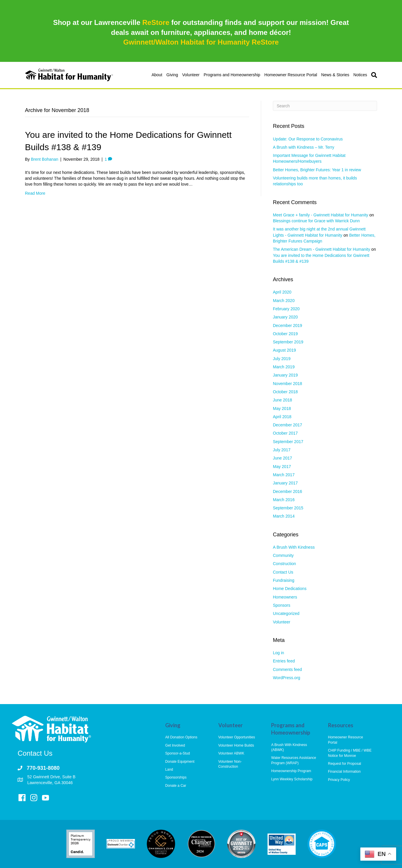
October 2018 (285, 392)
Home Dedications (290, 589)
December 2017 (288, 425)
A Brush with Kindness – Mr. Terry (304, 147)
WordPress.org (287, 678)
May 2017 (282, 467)
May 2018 (282, 408)
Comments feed (287, 669)
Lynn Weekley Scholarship (292, 779)
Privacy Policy (339, 780)
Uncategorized (286, 613)
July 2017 (282, 450)
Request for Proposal (345, 764)
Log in (278, 653)
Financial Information (344, 772)
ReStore (156, 22)
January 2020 (285, 317)
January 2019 (285, 375)
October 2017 (285, 433)
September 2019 (288, 342)
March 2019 (284, 367)
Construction (284, 564)
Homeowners (285, 597)
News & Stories (335, 75)
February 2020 (286, 309)
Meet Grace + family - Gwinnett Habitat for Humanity (321, 215)
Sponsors (282, 605)
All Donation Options (181, 737)
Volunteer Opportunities (237, 737)
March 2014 (284, 516)
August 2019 (284, 350)
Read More (35, 193)
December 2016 (288, 491)
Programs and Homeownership (232, 75)
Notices (360, 75)
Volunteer (191, 75)
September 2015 (288, 508)
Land (169, 769)
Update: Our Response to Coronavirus (308, 139)
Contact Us (283, 572)
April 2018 (282, 417)
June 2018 (282, 400)
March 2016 (284, 500)
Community (283, 555)
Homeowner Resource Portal (291, 75)
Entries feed (284, 661)
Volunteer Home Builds (236, 745)
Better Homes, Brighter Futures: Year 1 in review (317, 170)
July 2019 (282, 359)
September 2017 (288, 442)
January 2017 (285, 483)
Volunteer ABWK (231, 753)
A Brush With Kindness (294, 547)
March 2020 (284, 301)
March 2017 (284, 475)
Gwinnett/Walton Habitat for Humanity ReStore (201, 42)
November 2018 (288, 384)
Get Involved (175, 745)
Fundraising (284, 580)
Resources (341, 725)
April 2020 (282, 292)
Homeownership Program (291, 771)
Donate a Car (176, 786)
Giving (172, 75)
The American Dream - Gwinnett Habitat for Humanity (321, 249)
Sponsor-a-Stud (178, 753)
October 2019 (285, 334)
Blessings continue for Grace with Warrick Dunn (316, 221)
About (157, 75)
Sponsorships (176, 777)
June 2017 (282, 458)
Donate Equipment (180, 762)
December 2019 (288, 325)
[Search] (373, 75)
